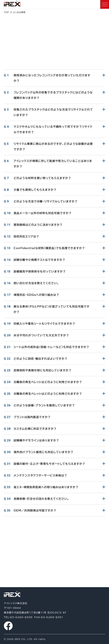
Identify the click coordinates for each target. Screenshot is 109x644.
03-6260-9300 (54, 575)
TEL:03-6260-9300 (18, 617)
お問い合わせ (54, 559)
